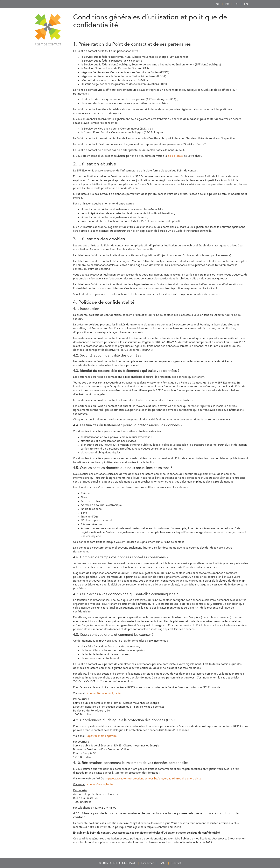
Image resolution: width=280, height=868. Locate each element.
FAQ (163, 863)
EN (246, 4)
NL (218, 4)
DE (236, 4)
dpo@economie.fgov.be (102, 736)
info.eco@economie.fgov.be (104, 693)
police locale (175, 156)
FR (227, 4)
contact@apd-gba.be (100, 785)
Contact (176, 863)
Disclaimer (148, 863)
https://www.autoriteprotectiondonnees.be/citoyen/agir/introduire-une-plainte (153, 779)
